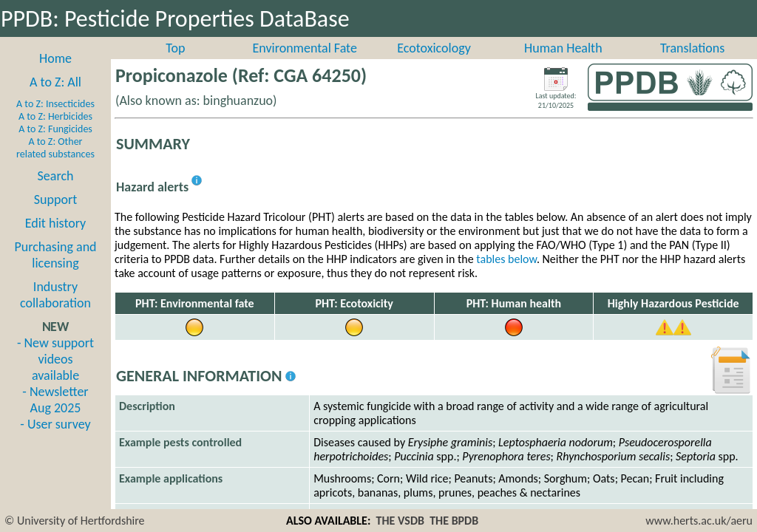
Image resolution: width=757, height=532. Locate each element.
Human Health (563, 64)
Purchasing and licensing (55, 271)
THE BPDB (454, 521)
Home (55, 75)
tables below (506, 275)
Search (56, 192)
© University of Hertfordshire (75, 521)
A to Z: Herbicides (55, 133)
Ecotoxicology (434, 64)
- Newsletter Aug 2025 (55, 416)
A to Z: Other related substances (55, 164)
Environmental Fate (304, 64)
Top (175, 64)
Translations (692, 64)
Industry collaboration (55, 311)
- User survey (55, 440)
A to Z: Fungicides (55, 145)
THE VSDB (400, 521)
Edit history (56, 239)
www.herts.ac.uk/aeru (699, 521)
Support (55, 216)
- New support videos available (55, 375)
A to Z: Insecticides (55, 120)
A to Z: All (55, 98)
